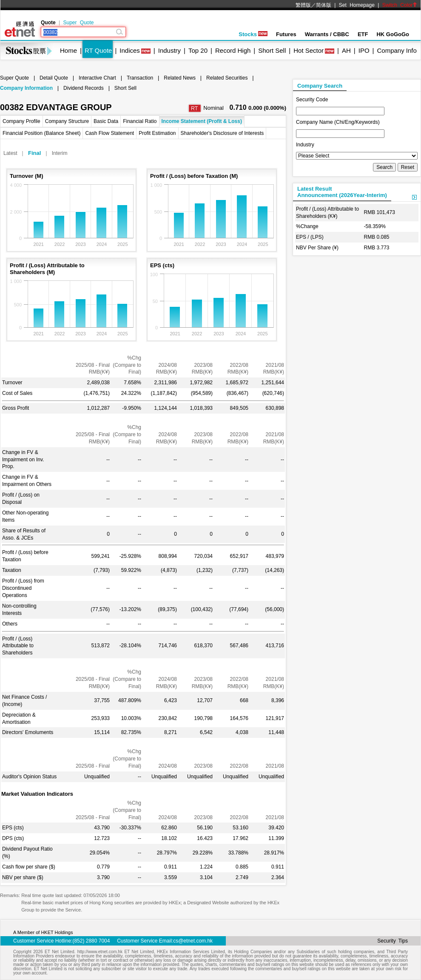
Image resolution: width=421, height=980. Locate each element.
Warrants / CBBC (327, 34)
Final (34, 153)
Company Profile (21, 121)
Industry (169, 50)
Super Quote (78, 23)
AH (346, 50)
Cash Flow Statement (110, 133)
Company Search (320, 86)
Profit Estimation (157, 133)
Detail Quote (54, 78)
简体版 (324, 5)
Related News (180, 78)
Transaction (140, 78)
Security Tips (393, 941)
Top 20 (198, 50)
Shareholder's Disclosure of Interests (222, 133)
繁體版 (303, 5)
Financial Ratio (140, 121)
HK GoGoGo (393, 34)
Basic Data (106, 121)
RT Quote (98, 50)
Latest (10, 153)
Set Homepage (357, 5)
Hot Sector (309, 50)
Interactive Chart (97, 78)
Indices (130, 50)
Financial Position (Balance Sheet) (41, 133)
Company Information (26, 88)
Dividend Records (84, 88)
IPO (364, 50)
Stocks (253, 34)
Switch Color (400, 5)
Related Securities (227, 78)
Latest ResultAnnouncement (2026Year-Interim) (342, 192)
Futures (286, 34)
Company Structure (67, 121)
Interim (60, 153)
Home (68, 50)
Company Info (397, 50)
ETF (363, 34)
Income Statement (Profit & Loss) (202, 121)
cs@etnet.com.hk (193, 941)
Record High (233, 50)
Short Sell (272, 50)
